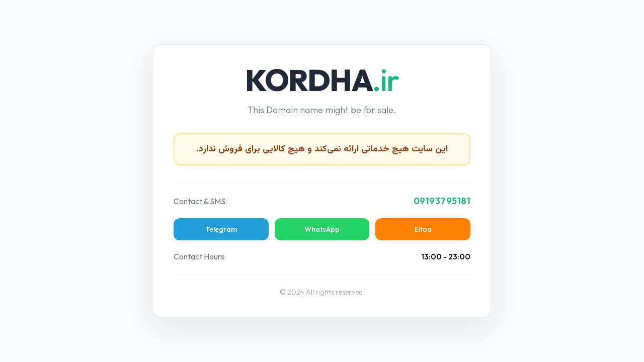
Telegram (221, 229)
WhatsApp (322, 229)
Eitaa (423, 229)
